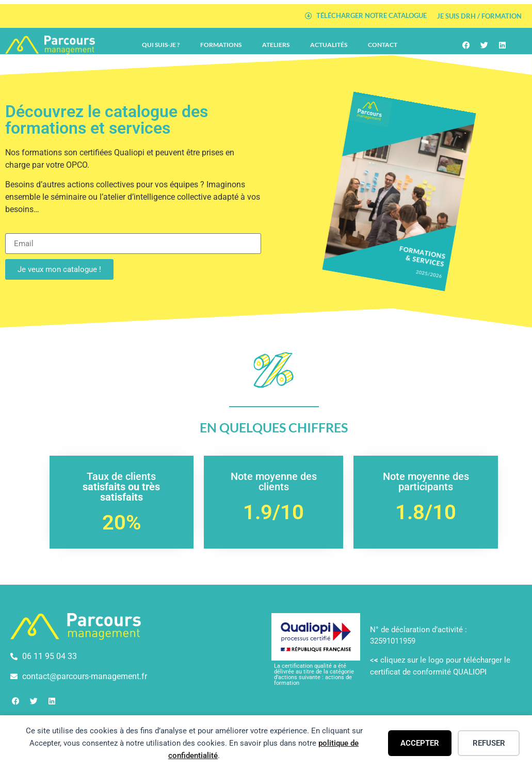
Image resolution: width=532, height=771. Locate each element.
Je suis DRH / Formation (479, 16)
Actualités (329, 45)
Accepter (420, 743)
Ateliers (276, 45)
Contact (383, 45)
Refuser (489, 743)
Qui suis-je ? (161, 45)
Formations (221, 45)
